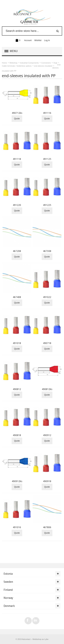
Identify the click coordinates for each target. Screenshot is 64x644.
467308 (47, 251)
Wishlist (38, 40)
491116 (47, 113)
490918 (47, 481)
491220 (17, 205)
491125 (47, 159)
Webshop (13, 63)
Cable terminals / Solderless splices (17, 66)
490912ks (17, 481)
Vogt (55, 63)
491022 (47, 297)
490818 (17, 435)
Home (4, 63)
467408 (17, 297)
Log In (47, 40)
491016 (17, 527)
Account (28, 40)
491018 (17, 343)
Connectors (46, 63)
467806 (47, 527)
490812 (17, 389)
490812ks (47, 389)
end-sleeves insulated (43, 66)
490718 (47, 343)
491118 (17, 159)
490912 (47, 435)
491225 (47, 205)
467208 (17, 251)
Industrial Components (29, 63)
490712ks (17, 113)
